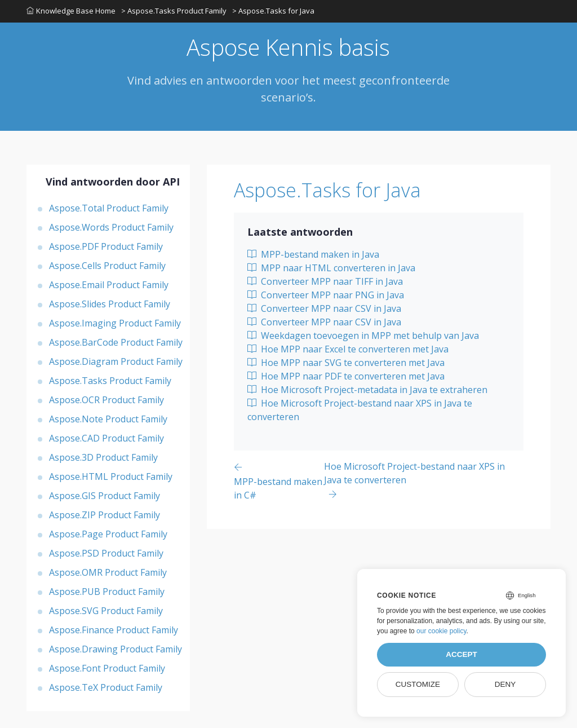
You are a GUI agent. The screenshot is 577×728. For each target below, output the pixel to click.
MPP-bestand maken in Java (313, 254)
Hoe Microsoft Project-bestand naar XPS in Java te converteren (360, 410)
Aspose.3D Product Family (103, 457)
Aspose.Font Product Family (107, 668)
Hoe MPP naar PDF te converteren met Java (346, 376)
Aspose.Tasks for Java (327, 190)
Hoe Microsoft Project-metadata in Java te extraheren (367, 390)
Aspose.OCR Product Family (106, 400)
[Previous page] (279, 481)
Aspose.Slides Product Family (110, 304)
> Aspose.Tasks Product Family (174, 11)
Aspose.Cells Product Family (107, 266)
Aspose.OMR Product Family (108, 572)
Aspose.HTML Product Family (111, 476)
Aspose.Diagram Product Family (116, 361)
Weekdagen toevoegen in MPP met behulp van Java (363, 336)
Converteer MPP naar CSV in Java (324, 308)
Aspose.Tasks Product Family (110, 381)
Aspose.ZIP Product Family (105, 515)
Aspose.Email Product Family (109, 285)
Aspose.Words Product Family (111, 227)
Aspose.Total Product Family (109, 208)
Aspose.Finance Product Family (114, 630)
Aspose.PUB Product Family (107, 592)
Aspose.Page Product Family (108, 534)
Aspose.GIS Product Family (105, 496)
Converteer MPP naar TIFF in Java (325, 281)
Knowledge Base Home (71, 11)
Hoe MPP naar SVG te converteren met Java (346, 363)
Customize (418, 684)
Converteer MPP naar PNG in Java (326, 295)
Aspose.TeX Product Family (106, 687)
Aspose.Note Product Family (108, 419)
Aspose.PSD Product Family (106, 553)
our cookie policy (441, 631)
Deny (505, 684)
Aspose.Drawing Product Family (116, 649)
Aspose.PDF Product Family (106, 246)
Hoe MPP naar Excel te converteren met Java (348, 349)
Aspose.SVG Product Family (106, 611)
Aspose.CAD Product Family (106, 438)
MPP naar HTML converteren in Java (331, 268)
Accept (461, 654)
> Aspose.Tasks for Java (273, 11)
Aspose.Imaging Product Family (115, 323)
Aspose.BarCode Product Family (116, 342)
